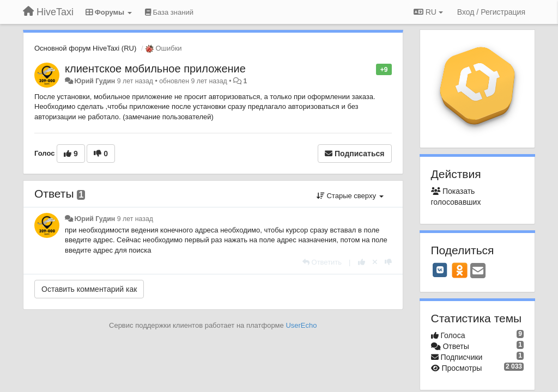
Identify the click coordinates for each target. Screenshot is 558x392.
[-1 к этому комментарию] (388, 262)
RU (428, 12)
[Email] (478, 271)
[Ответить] (322, 262)
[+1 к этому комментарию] (362, 262)
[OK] (460, 270)
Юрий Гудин (95, 81)
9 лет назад (135, 219)
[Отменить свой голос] (375, 262)
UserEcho (301, 325)
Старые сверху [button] (350, 196)
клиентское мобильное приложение (155, 69)
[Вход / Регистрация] (491, 12)
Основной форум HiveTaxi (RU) (85, 48)
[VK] (440, 270)
